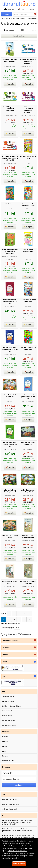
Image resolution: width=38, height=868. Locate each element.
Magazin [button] (6, 732)
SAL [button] (5, 676)
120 (24, 619)
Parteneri (5, 756)
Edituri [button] (6, 654)
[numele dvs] (19, 773)
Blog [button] (4, 815)
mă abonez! (19, 785)
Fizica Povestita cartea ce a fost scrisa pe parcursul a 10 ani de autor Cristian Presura (17, 830)
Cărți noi (5, 737)
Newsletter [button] (7, 767)
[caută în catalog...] (23, 14)
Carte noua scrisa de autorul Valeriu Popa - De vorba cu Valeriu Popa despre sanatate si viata (18, 836)
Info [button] (4, 691)
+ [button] (35, 640)
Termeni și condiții (8, 696)
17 (30, 613)
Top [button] (4, 794)
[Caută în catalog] (35, 14)
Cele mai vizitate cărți (10, 809)
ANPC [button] (6, 662)
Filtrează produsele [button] (11, 640)
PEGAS (28, 163)
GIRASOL (28, 307)
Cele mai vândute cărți (10, 799)
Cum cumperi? (7, 711)
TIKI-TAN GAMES (26, 66)
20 (14, 619)
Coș (21, 9)
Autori (4, 751)
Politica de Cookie (8, 701)
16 (25, 613)
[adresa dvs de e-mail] (19, 779)
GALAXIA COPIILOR (10, 307)
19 (9, 619)
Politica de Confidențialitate (12, 706)
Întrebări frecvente (8, 720)
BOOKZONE (26, 541)
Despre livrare (7, 716)
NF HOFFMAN (8, 66)
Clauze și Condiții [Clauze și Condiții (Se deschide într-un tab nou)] (21, 853)
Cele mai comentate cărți (11, 804)
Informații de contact (9, 725)
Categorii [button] (7, 647)
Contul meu (9, 9)
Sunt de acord (19, 864)
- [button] (35, 662)
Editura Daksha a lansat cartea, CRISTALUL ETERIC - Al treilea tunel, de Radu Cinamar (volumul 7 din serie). (17, 822)
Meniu (31, 9)
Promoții (5, 741)
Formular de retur (8, 761)
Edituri (5, 746)
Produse (6, 14)
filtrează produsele (19, 36)
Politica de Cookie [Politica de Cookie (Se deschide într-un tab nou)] (14, 851)
